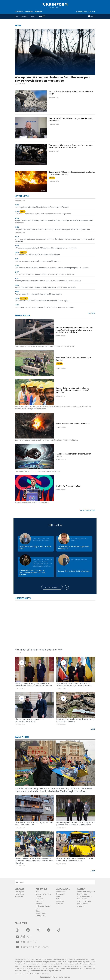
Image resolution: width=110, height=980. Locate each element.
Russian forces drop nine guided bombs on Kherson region (71, 93)
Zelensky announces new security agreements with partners (38, 261)
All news (92, 313)
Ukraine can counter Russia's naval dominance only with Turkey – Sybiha (42, 301)
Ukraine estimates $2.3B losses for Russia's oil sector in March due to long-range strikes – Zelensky (52, 268)
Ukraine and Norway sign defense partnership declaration (30, 720)
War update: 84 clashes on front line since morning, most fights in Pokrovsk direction (71, 146)
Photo (59, 896)
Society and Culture (43, 906)
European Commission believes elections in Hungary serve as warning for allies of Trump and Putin (52, 229)
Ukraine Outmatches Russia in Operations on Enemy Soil (74, 548)
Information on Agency (86, 892)
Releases (60, 904)
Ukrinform (24, 936)
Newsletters (29, 12)
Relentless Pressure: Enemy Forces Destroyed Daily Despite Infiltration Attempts (32, 572)
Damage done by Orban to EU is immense (74, 571)
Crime (38, 911)
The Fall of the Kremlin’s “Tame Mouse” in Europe (73, 455)
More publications (88, 510)
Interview (55, 525)
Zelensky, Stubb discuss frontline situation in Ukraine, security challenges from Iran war (48, 281)
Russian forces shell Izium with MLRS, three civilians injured (37, 255)
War (16, 16)
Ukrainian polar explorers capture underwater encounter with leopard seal (43, 214)
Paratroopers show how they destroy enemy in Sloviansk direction (75, 720)
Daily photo (22, 737)
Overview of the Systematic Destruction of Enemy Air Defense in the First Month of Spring (46, 440)
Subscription (19, 12)
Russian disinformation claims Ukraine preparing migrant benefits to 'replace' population (72, 390)
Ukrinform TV (23, 598)
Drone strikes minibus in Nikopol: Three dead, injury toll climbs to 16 (75, 859)
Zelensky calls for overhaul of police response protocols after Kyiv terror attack (44, 274)
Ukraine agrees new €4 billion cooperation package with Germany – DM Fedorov (76, 823)
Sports (33, 16)
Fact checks (40, 901)
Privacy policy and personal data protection (84, 904)
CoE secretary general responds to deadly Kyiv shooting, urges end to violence (44, 307)
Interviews (60, 894)
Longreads (60, 901)
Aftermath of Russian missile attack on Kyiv (39, 650)
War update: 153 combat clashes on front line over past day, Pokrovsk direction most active (52, 79)
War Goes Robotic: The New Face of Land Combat (73, 359)
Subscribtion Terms (84, 896)
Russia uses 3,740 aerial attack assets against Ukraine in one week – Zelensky (72, 173)
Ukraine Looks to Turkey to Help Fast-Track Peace (35, 548)
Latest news (22, 196)
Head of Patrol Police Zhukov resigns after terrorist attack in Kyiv (70, 119)
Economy (24, 16)
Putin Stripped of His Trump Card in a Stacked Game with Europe (38, 471)
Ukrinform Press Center (33, 947)
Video (59, 899)
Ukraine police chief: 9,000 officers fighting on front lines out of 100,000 (42, 207)
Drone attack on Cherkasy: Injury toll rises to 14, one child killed (34, 823)
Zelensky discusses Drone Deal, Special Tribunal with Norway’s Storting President (74, 685)
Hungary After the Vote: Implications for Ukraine (32, 502)
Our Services (82, 899)
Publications (23, 315)
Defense (39, 904)
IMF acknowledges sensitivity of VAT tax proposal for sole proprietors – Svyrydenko (46, 248)
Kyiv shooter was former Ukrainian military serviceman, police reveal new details (45, 287)
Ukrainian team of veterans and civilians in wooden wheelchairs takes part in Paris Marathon (34, 861)
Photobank (39, 12)
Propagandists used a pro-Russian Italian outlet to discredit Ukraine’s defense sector (44, 346)
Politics (38, 896)
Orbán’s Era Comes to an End (68, 486)
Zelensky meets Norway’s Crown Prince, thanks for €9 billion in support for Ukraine (33, 685)
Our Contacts (82, 894)
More (93, 729)
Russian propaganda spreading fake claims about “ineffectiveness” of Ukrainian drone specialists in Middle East (74, 330)
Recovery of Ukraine (43, 894)
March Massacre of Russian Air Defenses (73, 424)
